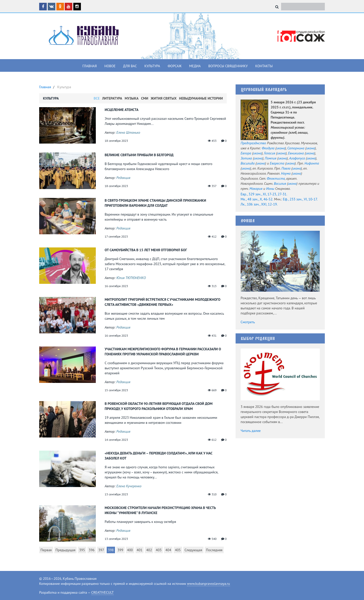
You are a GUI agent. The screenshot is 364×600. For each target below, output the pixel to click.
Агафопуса (297, 158)
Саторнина (296, 148)
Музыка (132, 98)
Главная (90, 66)
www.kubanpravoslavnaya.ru (209, 584)
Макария (256, 189)
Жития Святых (164, 98)
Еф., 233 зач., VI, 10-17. (300, 199)
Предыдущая (66, 550)
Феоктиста (276, 178)
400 (130, 550)
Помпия (271, 158)
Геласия (269, 153)
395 (82, 550)
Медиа (195, 66)
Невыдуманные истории (201, 98)
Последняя (214, 550)
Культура (152, 66)
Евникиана (296, 153)
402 (149, 550)
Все (97, 98)
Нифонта (312, 163)
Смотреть (248, 322)
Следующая (193, 550)
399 (120, 550)
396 (92, 550)
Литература (112, 98)
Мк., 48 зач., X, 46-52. (257, 199)
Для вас (130, 66)
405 (178, 550)
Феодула (268, 148)
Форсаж (175, 66)
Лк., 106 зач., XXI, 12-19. (259, 204)
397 (101, 550)
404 (168, 550)
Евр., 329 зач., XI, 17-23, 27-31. (264, 194)
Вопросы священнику (228, 66)
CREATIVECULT (103, 592)
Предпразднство (253, 143)
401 (140, 550)
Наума (286, 173)
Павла (286, 168)
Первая (46, 550)
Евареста (277, 163)
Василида (248, 163)
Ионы (270, 189)
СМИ (145, 98)
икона (281, 148)
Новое (110, 66)
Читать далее (251, 431)
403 (159, 550)
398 (111, 550)
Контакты (264, 66)
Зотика (246, 158)
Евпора (246, 153)
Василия (280, 183)
